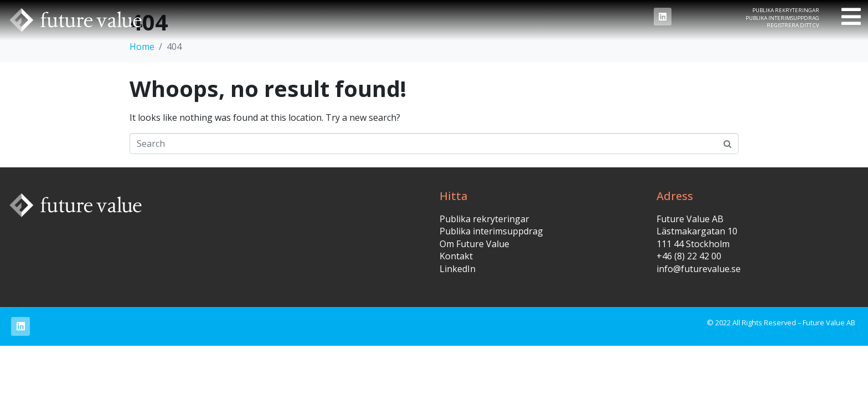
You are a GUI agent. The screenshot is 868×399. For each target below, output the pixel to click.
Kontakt (456, 256)
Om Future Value (474, 244)
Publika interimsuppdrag (782, 18)
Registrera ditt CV (793, 25)
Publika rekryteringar (786, 10)
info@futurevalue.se (699, 269)
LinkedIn (458, 269)
